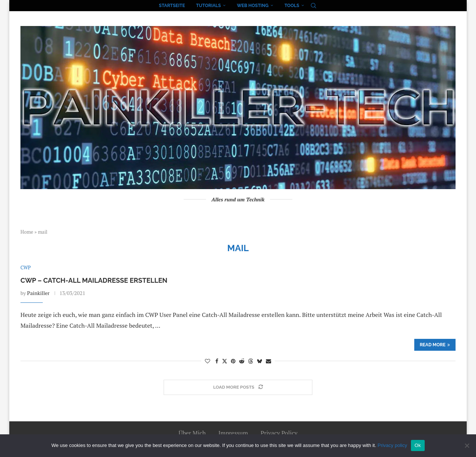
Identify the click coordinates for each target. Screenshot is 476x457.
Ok (418, 445)
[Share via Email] (268, 361)
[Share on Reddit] (242, 361)
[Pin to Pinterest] (233, 361)
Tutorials (208, 6)
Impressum (233, 433)
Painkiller (38, 293)
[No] (467, 445)
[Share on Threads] (251, 361)
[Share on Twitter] (225, 361)
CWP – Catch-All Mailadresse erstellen (94, 280)
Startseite (172, 6)
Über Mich (192, 433)
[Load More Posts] (238, 387)
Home (27, 232)
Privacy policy (392, 445)
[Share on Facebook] (217, 361)
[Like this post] (208, 361)
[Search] (313, 6)
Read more (435, 345)
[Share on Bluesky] (260, 361)
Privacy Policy (279, 433)
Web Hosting (253, 6)
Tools (292, 6)
